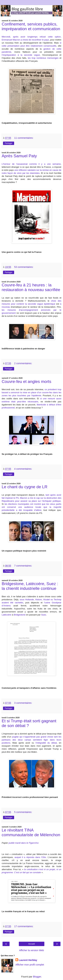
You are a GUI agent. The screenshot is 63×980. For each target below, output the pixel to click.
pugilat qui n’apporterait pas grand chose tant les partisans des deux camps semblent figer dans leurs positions (32, 740)
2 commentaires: (23, 363)
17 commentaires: (24, 926)
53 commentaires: (24, 267)
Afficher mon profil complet (30, 965)
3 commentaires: (23, 703)
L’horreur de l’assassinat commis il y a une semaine (31, 164)
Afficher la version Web (32, 950)
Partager (9, 143)
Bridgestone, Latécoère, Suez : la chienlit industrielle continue (30, 586)
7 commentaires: (23, 566)
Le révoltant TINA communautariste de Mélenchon (31, 832)
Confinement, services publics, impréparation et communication (31, 26)
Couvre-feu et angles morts (26, 381)
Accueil (32, 944)
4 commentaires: (23, 469)
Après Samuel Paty (19, 156)
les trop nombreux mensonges (43, 58)
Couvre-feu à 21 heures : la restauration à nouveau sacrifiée (31, 287)
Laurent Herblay (28, 960)
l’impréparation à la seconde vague (21, 55)
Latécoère (7, 615)
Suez (44, 615)
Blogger (37, 977)
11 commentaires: (24, 138)
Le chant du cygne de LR (25, 487)
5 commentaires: (23, 812)
